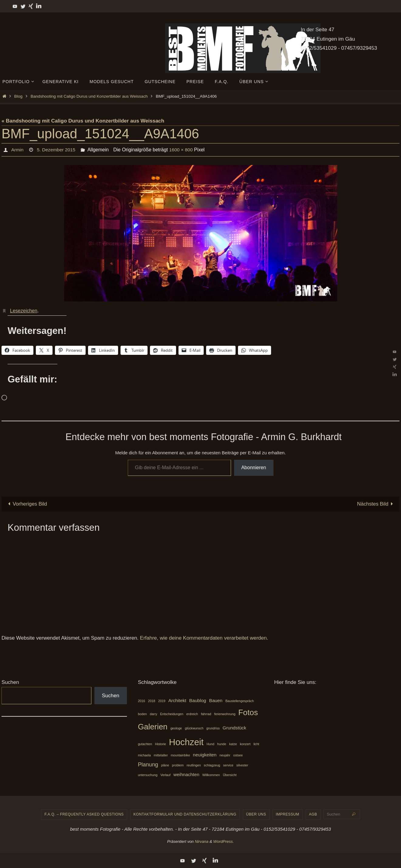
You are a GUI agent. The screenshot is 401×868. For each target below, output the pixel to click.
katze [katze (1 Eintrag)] (233, 744)
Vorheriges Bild (26, 504)
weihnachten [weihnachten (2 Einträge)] (186, 774)
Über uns (256, 815)
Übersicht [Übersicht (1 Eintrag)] (230, 775)
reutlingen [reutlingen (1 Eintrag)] (194, 765)
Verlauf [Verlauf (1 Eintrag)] (165, 775)
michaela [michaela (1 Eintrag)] (144, 755)
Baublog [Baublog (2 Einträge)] (198, 700)
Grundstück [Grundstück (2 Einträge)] (234, 728)
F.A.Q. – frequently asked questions (84, 815)
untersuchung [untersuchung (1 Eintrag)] (148, 775)
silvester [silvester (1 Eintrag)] (242, 765)
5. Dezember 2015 (57, 150)
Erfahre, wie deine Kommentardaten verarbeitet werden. (204, 638)
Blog (18, 96)
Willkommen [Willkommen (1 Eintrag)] (211, 775)
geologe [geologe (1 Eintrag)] (176, 728)
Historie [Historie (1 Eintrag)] (161, 744)
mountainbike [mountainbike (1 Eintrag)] (180, 755)
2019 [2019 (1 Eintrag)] (162, 701)
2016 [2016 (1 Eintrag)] (141, 701)
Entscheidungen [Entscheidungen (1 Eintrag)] (172, 714)
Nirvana (202, 841)
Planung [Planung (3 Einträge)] (148, 764)
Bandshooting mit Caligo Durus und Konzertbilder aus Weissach (89, 96)
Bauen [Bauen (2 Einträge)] (216, 700)
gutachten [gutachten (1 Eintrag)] (145, 744)
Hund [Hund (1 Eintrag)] (210, 744)
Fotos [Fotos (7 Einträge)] (248, 712)
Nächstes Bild (376, 504)
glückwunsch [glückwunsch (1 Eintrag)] (194, 728)
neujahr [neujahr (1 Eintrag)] (225, 755)
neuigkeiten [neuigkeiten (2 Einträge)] (205, 755)
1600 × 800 (183, 150)
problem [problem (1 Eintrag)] (178, 765)
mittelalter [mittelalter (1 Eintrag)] (161, 755)
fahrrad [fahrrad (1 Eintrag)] (206, 714)
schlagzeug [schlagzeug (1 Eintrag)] (212, 765)
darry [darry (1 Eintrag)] (154, 714)
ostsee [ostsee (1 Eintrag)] (238, 755)
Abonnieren (254, 468)
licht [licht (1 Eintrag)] (256, 744)
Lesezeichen (24, 311)
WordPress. (223, 841)
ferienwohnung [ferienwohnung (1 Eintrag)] (225, 714)
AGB (313, 815)
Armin (17, 150)
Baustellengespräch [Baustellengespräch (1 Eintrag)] (240, 701)
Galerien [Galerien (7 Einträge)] (153, 727)
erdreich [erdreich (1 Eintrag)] (192, 714)
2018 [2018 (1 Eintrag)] (152, 701)
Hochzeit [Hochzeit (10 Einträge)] (186, 742)
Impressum (288, 815)
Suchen (10, 682)
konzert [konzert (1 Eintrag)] (245, 744)
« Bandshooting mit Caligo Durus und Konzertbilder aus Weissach (83, 121)
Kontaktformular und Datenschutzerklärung (185, 815)
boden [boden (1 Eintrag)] (142, 714)
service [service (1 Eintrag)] (228, 765)
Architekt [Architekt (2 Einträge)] (177, 700)
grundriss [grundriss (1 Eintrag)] (213, 728)
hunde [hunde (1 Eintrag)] (222, 744)
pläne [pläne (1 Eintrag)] (165, 765)
